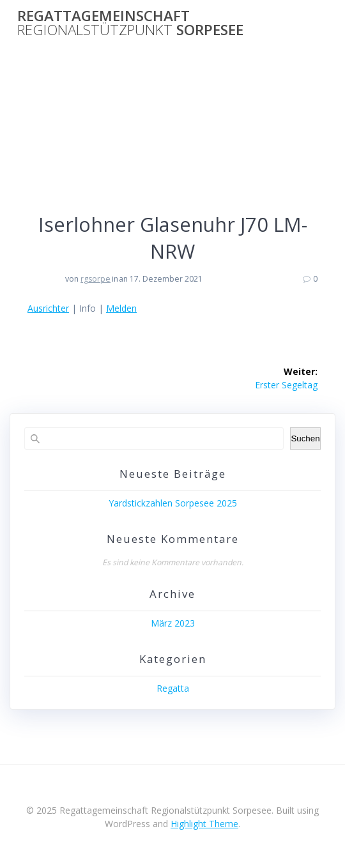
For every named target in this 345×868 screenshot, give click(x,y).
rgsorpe (96, 279)
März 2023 (173, 623)
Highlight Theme (204, 824)
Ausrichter (48, 308)
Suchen (305, 438)
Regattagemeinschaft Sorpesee (130, 23)
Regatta (173, 688)
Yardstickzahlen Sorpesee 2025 (173, 503)
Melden (121, 308)
